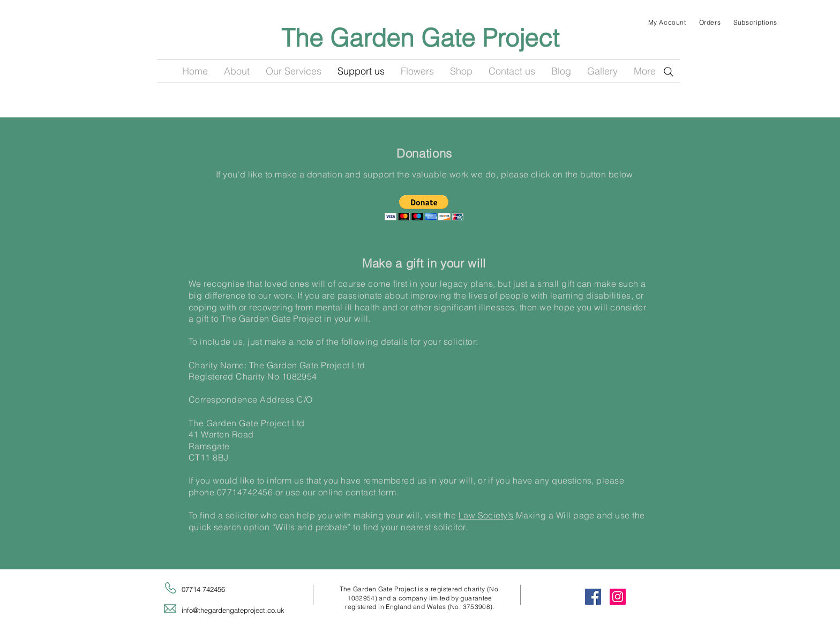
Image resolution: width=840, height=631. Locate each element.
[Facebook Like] (417, 94)
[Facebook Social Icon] (593, 597)
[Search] (669, 72)
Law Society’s (486, 515)
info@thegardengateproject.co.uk (233, 610)
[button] (424, 208)
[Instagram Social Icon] (618, 597)
